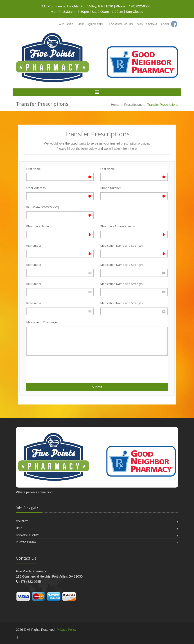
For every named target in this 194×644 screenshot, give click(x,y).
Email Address (36, 188)
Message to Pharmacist (42, 322)
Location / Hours (121, 24)
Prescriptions (133, 105)
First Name (34, 169)
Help (81, 24)
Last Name (108, 169)
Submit (97, 387)
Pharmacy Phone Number (118, 226)
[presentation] (53, 367)
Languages (65, 24)
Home (115, 105)
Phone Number (111, 188)
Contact (22, 521)
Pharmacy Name (38, 226)
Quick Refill (97, 24)
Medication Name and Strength (122, 246)
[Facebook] (174, 24)
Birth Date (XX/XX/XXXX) (43, 207)
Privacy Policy (26, 542)
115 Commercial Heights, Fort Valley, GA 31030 (77, 6)
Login (165, 24)
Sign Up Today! (147, 24)
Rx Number (34, 246)
